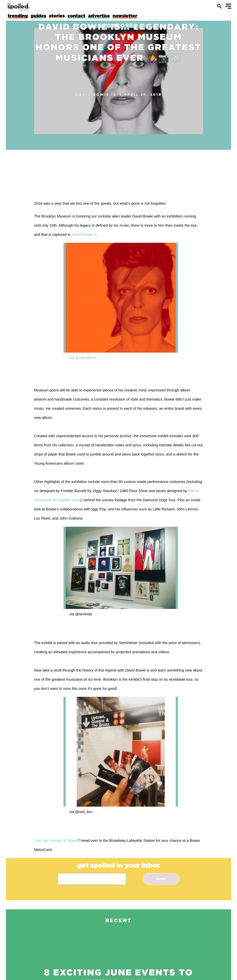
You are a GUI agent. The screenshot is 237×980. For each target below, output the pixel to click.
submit (161, 879)
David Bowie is (96, 94)
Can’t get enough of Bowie (56, 840)
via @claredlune (83, 358)
